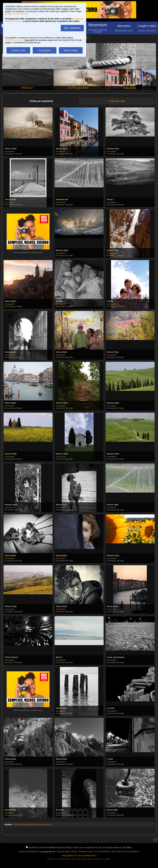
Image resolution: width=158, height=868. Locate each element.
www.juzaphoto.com (69, 856)
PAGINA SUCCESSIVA (41, 825)
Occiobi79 (10, 152)
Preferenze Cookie (14, 40)
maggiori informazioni (16, 14)
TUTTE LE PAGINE (21, 825)
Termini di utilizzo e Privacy (67, 852)
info (41, 252)
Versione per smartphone (28, 852)
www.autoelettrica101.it (87, 856)
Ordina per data (117, 101)
